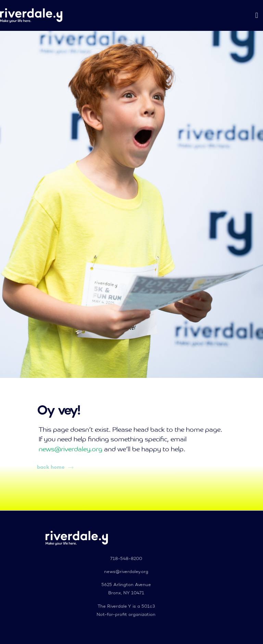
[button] (257, 16)
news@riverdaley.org (71, 449)
